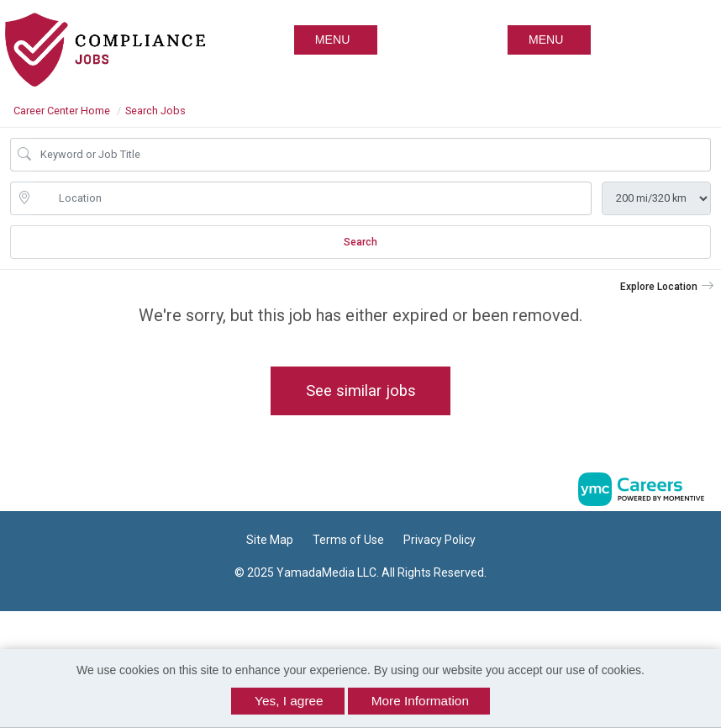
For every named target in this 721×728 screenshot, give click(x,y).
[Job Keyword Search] (372, 155)
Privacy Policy (439, 540)
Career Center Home (62, 111)
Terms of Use (348, 540)
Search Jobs (155, 111)
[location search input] (313, 198)
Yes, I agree (289, 701)
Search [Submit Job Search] (360, 242)
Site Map (270, 540)
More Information (420, 701)
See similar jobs (361, 390)
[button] (549, 40)
